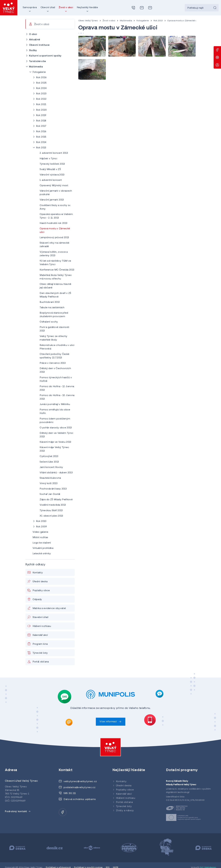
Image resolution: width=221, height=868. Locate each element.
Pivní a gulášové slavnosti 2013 (54, 329)
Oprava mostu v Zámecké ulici (184, 21)
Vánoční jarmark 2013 (52, 200)
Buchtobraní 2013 (50, 302)
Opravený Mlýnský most (54, 186)
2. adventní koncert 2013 (54, 153)
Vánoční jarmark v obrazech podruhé (56, 193)
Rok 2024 (41, 88)
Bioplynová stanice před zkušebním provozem (54, 315)
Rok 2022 (41, 99)
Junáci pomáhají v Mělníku (55, 404)
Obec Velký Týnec (88, 21)
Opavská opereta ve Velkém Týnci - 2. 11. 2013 (56, 216)
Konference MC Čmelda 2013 (57, 270)
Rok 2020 (41, 110)
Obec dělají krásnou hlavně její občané (55, 286)
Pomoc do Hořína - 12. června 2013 (57, 388)
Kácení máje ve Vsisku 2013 (55, 442)
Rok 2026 (41, 78)
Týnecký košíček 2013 (52, 164)
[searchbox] (202, 8)
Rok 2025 (41, 83)
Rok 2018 (41, 121)
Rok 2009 (42, 527)
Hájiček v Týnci (48, 159)
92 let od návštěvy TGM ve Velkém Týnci (55, 263)
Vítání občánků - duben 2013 (56, 473)
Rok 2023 (41, 94)
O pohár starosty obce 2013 (56, 428)
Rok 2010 (41, 521)
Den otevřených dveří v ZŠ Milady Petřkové (55, 295)
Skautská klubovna (50, 478)
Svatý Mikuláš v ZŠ (50, 169)
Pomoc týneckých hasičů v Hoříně (56, 379)
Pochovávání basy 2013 (53, 489)
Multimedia (126, 21)
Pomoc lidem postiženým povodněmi (55, 421)
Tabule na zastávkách (52, 308)
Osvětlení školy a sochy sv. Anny (55, 207)
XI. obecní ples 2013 (51, 516)
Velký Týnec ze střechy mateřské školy (53, 338)
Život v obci (109, 21)
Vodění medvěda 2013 (53, 505)
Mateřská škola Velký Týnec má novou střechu (56, 277)
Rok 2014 (41, 142)
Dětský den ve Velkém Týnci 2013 (56, 435)
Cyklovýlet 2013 (49, 456)
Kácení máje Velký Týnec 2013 (54, 449)
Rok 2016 (41, 132)
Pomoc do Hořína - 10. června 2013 (57, 397)
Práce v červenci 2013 (53, 363)
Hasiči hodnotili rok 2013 (53, 223)
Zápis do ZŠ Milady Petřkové (56, 500)
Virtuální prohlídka (43, 548)
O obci (33, 34)
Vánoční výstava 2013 (52, 175)
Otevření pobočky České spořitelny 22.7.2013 (54, 356)
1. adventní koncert (51, 180)
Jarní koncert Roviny (51, 467)
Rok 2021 (41, 104)
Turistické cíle (37, 61)
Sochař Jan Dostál (50, 494)
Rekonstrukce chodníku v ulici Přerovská (57, 347)
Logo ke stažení (42, 543)
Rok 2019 (41, 115)
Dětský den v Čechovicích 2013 (55, 370)
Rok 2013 (158, 21)
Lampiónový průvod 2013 (54, 238)
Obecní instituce (39, 45)
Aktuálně (35, 40)
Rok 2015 (41, 137)
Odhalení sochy (49, 322)
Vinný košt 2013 (49, 483)
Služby (33, 50)
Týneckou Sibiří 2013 (51, 511)
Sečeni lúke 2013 (49, 462)
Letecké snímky (42, 554)
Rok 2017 (41, 126)
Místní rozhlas (40, 537)
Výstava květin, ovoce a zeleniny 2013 (54, 254)
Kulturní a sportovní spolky (45, 56)
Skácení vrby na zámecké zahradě (54, 245)
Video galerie (40, 532)
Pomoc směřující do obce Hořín (55, 412)
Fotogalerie (143, 21)
